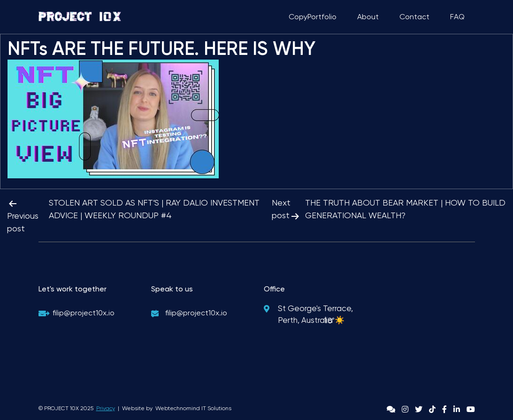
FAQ (457, 17)
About (368, 17)
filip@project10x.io (84, 313)
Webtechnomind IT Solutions (193, 408)
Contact (414, 17)
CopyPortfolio (313, 17)
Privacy (106, 408)
